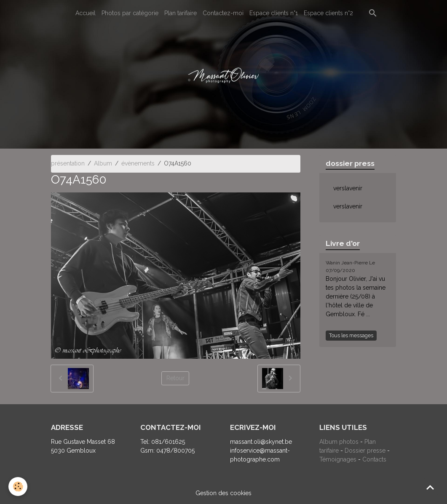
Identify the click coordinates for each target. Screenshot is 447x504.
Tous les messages (351, 335)
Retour (175, 378)
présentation (68, 163)
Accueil (86, 13)
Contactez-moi (223, 13)
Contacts (374, 459)
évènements (138, 163)
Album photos (339, 442)
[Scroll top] (430, 487)
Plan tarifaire (181, 13)
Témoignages (339, 459)
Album (103, 163)
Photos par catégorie (130, 13)
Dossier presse (365, 451)
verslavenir (348, 188)
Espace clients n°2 (328, 13)
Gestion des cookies (223, 493)
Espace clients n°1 (274, 13)
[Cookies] (18, 487)
